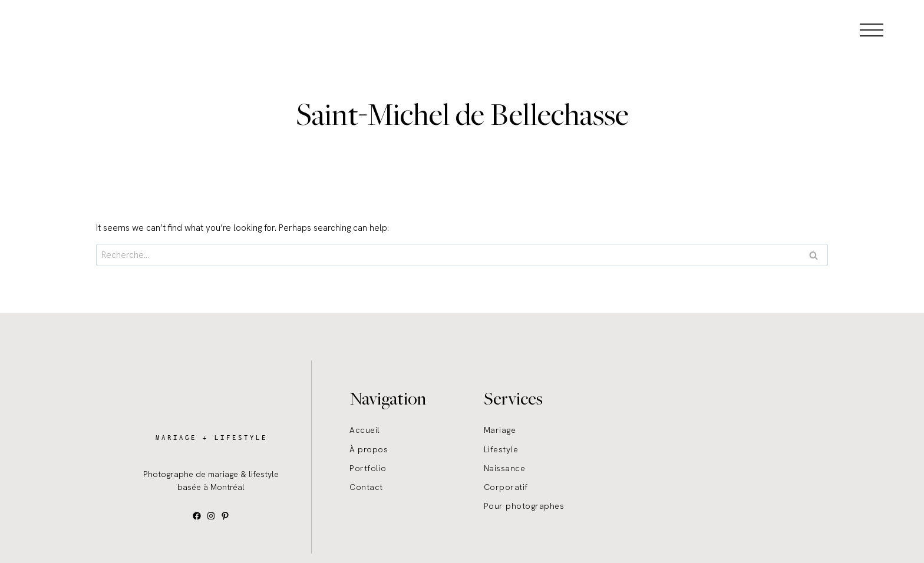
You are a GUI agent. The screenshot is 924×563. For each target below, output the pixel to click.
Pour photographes (524, 506)
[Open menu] (872, 29)
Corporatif (506, 487)
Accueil (365, 430)
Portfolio (368, 468)
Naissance (505, 468)
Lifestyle (501, 449)
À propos (369, 449)
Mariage (500, 430)
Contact (366, 487)
